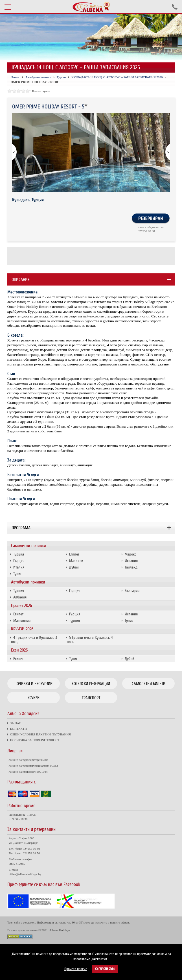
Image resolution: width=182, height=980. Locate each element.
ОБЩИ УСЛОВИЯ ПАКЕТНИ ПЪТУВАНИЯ (40, 734)
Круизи (33, 698)
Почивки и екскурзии (33, 684)
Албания (20, 597)
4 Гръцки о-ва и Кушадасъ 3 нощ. (34, 640)
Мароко (131, 554)
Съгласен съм (105, 969)
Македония (22, 621)
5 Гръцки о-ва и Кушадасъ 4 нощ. (90, 640)
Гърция (19, 561)
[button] (165, 153)
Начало (16, 77)
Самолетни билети (149, 684)
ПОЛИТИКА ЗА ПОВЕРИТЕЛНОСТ (35, 740)
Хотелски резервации (91, 684)
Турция (19, 554)
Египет (74, 554)
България (132, 591)
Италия (19, 567)
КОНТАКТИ (18, 729)
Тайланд (131, 567)
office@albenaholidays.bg (25, 874)
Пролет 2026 (21, 606)
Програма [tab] (21, 528)
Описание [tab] (21, 280)
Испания (131, 561)
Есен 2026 (19, 650)
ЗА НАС (16, 723)
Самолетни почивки (28, 546)
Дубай (74, 567)
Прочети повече (76, 969)
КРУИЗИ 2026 (22, 629)
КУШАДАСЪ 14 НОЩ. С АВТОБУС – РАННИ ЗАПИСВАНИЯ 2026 (117, 77)
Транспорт (91, 698)
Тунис (17, 574)
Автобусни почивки (28, 582)
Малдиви (76, 561)
